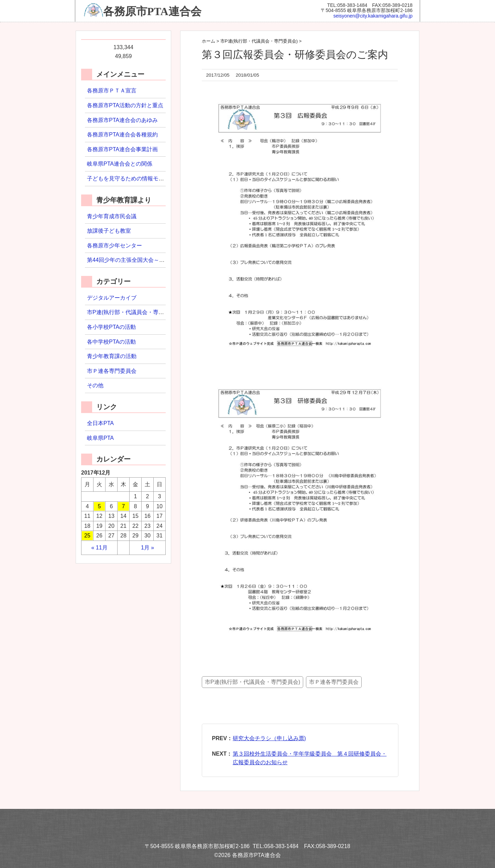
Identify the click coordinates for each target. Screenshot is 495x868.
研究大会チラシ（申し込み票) (269, 738)
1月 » (147, 548)
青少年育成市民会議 (112, 216)
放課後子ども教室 (109, 231)
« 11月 (99, 548)
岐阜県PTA (100, 438)
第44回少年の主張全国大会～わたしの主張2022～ (148, 260)
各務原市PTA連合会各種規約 (122, 135)
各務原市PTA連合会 (152, 11)
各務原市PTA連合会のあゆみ (122, 120)
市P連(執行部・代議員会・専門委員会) (252, 682)
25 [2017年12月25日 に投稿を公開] (87, 536)
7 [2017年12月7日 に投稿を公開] (124, 506)
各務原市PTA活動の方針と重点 (125, 105)
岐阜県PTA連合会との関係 (120, 164)
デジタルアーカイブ (112, 298)
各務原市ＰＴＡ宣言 (112, 91)
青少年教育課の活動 (112, 356)
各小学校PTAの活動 (111, 327)
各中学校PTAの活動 (111, 342)
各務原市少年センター (114, 246)
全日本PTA (100, 423)
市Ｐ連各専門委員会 (334, 682)
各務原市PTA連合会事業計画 (122, 149)
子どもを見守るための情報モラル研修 (134, 179)
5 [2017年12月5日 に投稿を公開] (100, 506)
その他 (95, 385)
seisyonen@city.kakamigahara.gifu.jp (373, 16)
